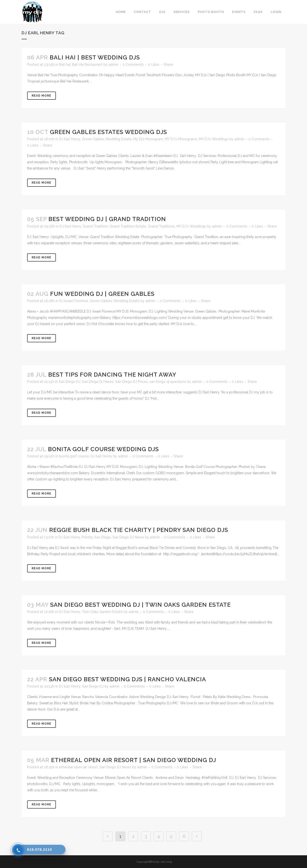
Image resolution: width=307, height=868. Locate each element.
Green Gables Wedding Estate (107, 139)
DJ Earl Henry (70, 139)
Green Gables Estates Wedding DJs (108, 132)
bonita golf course (74, 456)
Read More (41, 96)
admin (113, 64)
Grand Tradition (95, 226)
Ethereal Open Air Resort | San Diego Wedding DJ (134, 760)
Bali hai (65, 64)
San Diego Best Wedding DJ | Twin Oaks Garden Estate (140, 605)
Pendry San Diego (96, 537)
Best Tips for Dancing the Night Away (112, 375)
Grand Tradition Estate (128, 226)
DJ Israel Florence (74, 301)
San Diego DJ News (98, 382)
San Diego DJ (70, 382)
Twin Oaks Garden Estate (102, 612)
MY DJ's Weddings (214, 139)
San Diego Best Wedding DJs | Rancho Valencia (127, 679)
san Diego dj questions (168, 382)
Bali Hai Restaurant (87, 64)
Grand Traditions (161, 226)
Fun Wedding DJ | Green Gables (102, 294)
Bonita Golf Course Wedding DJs (103, 449)
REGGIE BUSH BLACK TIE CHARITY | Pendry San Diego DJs (139, 530)
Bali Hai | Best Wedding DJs (95, 57)
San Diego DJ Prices (132, 382)
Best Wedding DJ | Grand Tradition (107, 219)
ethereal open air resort (78, 767)
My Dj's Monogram (148, 139)
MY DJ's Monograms (181, 139)
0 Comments (133, 64)
